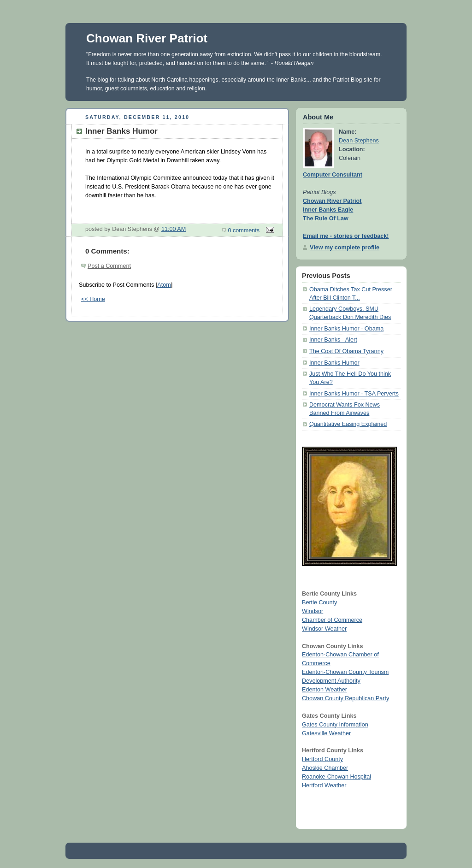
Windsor (313, 611)
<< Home (93, 299)
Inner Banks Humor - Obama (346, 329)
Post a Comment (109, 266)
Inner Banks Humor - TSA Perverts (354, 394)
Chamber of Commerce (332, 620)
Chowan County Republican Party (345, 698)
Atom (164, 285)
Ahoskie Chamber (325, 768)
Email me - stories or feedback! (346, 236)
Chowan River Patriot (147, 38)
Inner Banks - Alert (333, 340)
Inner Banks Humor (334, 363)
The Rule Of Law (326, 218)
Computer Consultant (333, 175)
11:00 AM (174, 229)
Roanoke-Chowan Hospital (336, 777)
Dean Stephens (359, 141)
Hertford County (322, 759)
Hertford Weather (324, 785)
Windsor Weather (324, 629)
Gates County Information (335, 725)
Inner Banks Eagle (328, 210)
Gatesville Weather (326, 733)
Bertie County (319, 602)
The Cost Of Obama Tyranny (346, 351)
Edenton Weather (324, 690)
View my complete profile (345, 248)
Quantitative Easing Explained (348, 424)
